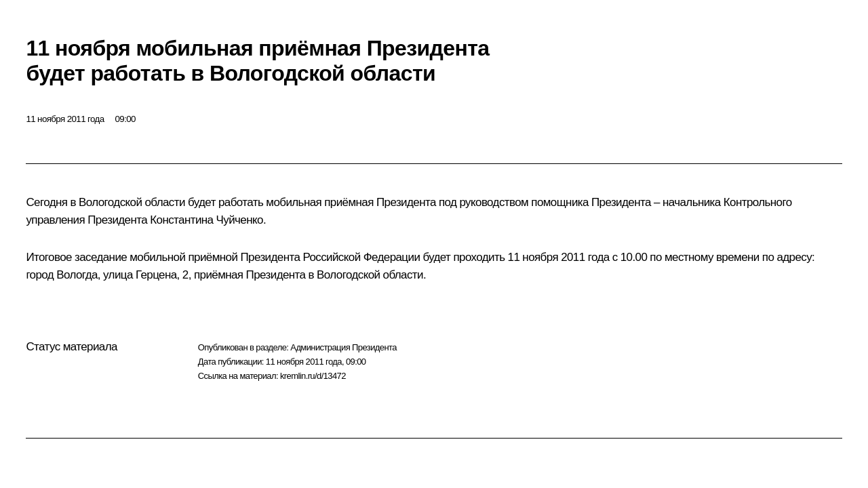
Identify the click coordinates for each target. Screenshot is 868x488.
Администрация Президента (343, 347)
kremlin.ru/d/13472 (313, 376)
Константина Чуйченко (206, 220)
